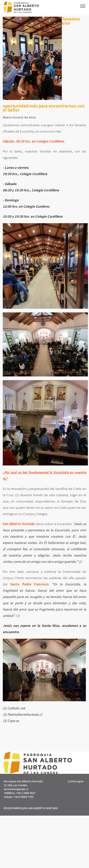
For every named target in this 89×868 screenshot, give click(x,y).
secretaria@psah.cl (16, 789)
